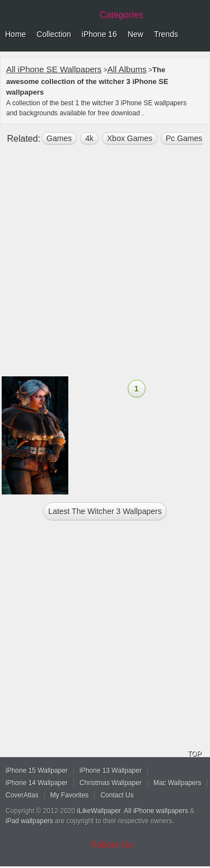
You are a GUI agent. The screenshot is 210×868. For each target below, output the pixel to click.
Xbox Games (130, 138)
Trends (166, 34)
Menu (199, 35)
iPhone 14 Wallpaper (37, 783)
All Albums (127, 69)
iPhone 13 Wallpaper (111, 771)
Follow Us (112, 845)
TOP (194, 754)
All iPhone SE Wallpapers (54, 69)
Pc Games (184, 138)
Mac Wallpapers (178, 783)
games (59, 138)
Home (15, 34)
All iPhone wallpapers (156, 811)
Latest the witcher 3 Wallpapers (105, 511)
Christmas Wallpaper (111, 783)
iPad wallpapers (29, 821)
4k (89, 138)
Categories (121, 15)
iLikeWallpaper (99, 811)
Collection (53, 34)
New (136, 34)
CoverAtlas (22, 795)
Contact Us (117, 795)
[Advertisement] (105, 265)
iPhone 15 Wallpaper (37, 771)
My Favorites (70, 795)
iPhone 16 (99, 34)
